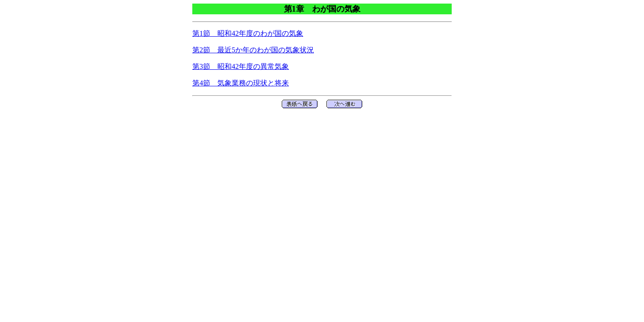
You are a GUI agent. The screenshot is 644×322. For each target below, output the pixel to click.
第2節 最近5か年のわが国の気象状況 (253, 50)
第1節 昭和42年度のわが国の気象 (248, 33)
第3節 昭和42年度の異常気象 (241, 66)
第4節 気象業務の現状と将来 (241, 83)
